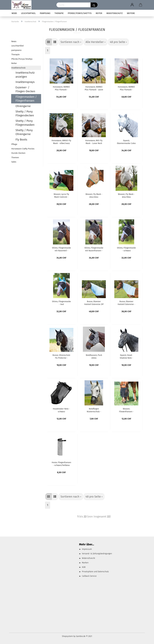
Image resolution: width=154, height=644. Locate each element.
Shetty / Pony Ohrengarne (24, 132)
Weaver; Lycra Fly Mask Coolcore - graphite (61, 195)
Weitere (131, 13)
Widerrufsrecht (88, 558)
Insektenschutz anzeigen (25, 75)
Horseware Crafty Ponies (23, 149)
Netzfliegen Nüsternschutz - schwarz (94, 410)
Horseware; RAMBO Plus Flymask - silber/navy (61, 88)
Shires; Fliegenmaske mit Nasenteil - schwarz (61, 249)
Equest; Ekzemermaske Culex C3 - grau (126, 142)
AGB (84, 567)
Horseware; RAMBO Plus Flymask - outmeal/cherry (126, 88)
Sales (14, 162)
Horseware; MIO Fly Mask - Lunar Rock (94, 142)
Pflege (14, 144)
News (14, 13)
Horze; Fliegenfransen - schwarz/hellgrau (61, 464)
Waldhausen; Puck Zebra (94, 356)
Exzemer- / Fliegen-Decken (25, 89)
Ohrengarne (23, 106)
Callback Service (89, 576)
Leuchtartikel (28, 13)
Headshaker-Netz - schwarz (61, 410)
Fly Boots (21, 140)
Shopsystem (67, 636)
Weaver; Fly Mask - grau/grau (94, 195)
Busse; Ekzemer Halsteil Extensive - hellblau (126, 303)
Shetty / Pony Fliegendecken (25, 114)
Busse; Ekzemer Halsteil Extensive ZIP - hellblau (94, 303)
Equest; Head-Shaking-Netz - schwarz (126, 356)
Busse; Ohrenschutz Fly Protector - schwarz (61, 356)
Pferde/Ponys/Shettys (80, 13)
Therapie (59, 13)
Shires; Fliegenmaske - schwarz (126, 249)
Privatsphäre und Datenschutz (95, 572)
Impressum (87, 549)
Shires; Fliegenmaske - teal (61, 303)
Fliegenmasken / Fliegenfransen (26, 99)
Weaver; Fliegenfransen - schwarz (126, 410)
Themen (15, 157)
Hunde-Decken (18, 153)
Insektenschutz (115, 13)
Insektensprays (25, 82)
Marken (85, 563)
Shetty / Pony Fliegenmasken (25, 123)
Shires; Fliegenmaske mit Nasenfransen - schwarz (94, 249)
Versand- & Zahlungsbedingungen (97, 554)
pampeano (45, 13)
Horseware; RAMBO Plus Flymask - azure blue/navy (94, 88)
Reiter (99, 13)
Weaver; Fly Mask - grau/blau (126, 195)
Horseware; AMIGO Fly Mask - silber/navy (61, 142)
